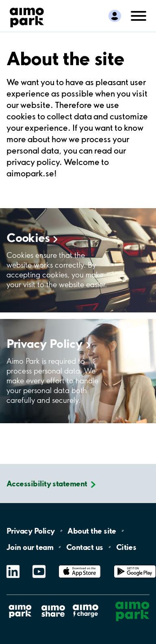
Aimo (86, 603)
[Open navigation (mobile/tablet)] (139, 15)
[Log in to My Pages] (115, 16)
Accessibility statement (47, 484)
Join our (30, 547)
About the (92, 531)
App (80, 565)
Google (135, 565)
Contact (85, 547)
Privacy (49, 343)
